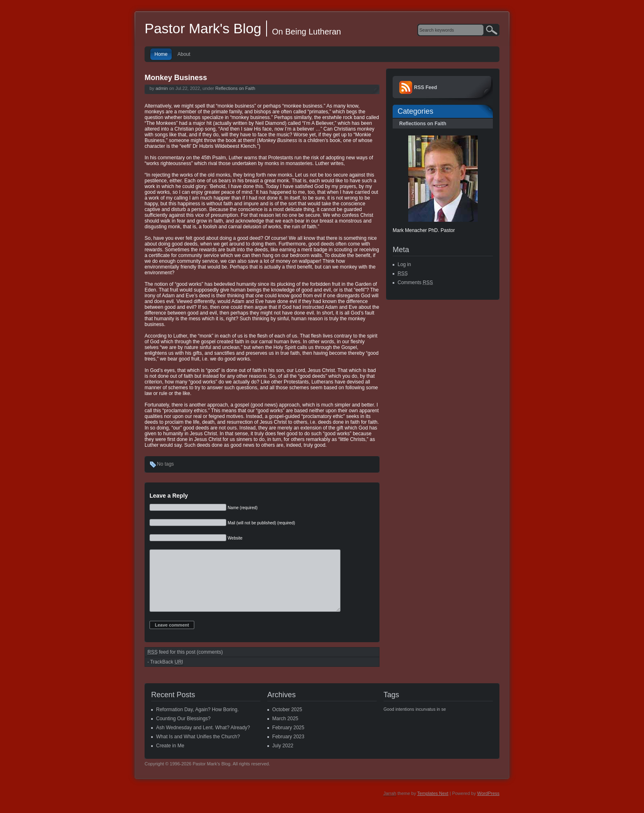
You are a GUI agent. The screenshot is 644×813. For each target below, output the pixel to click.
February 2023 (288, 749)
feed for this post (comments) (185, 665)
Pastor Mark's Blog (203, 28)
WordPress (488, 806)
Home (161, 54)
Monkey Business (176, 78)
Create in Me (170, 758)
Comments (415, 283)
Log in (404, 264)
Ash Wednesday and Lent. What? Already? (203, 740)
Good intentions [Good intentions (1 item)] (399, 721)
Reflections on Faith (235, 88)
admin (162, 88)
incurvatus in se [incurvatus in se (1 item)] (431, 721)
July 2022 (283, 758)
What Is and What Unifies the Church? (198, 749)
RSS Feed (425, 87)
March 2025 (285, 731)
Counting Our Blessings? (183, 731)
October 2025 (287, 722)
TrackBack (166, 674)
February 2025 (288, 740)
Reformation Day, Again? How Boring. (197, 722)
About (184, 54)
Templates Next (433, 806)
